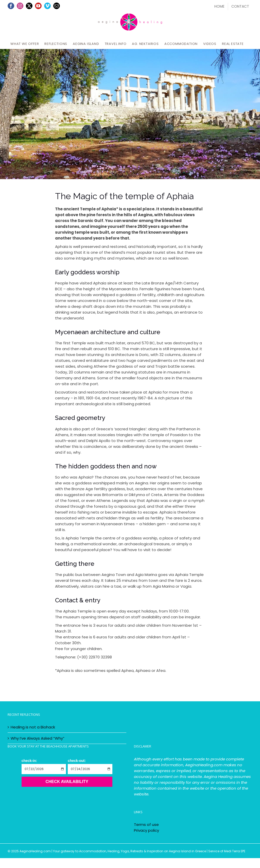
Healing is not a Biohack (33, 727)
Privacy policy (146, 830)
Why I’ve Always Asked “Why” (38, 738)
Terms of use (146, 824)
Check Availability (67, 782)
